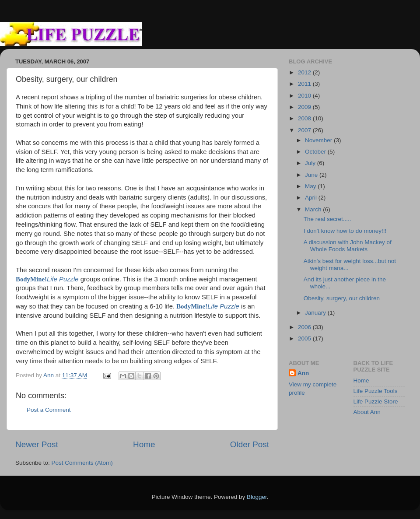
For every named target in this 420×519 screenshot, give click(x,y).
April (312, 198)
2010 (305, 96)
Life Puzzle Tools (376, 391)
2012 (305, 72)
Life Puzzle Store (376, 402)
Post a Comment (49, 410)
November (319, 140)
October (316, 152)
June (312, 175)
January (316, 313)
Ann (303, 373)
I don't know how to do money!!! (345, 231)
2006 (305, 327)
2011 (305, 84)
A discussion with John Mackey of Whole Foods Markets (348, 246)
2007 (305, 130)
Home (144, 444)
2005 (305, 338)
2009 (305, 107)
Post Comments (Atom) (82, 463)
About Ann (367, 412)
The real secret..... (327, 219)
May (311, 186)
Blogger (257, 497)
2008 (305, 118)
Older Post (250, 444)
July (311, 163)
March (314, 209)
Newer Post (37, 444)
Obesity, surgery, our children (342, 298)
